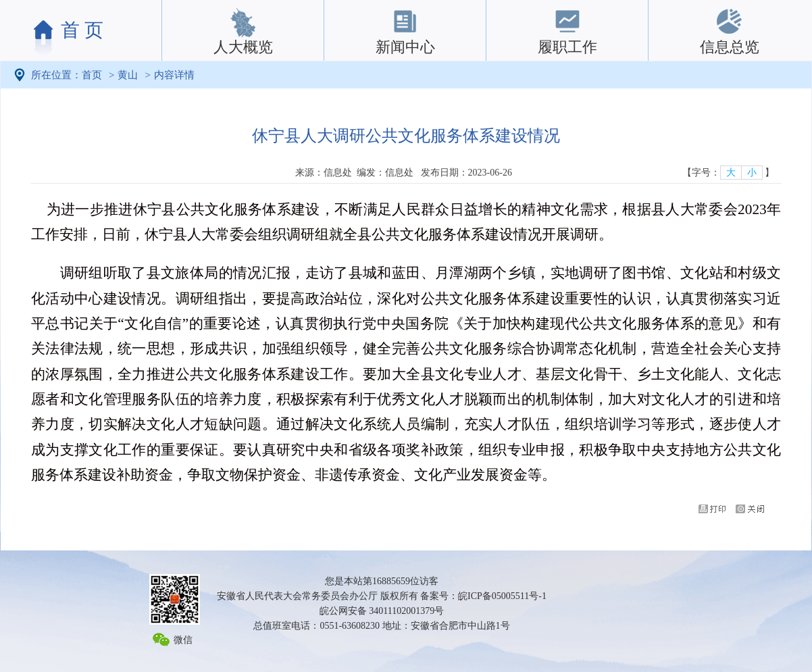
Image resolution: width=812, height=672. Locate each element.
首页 (92, 75)
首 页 (82, 30)
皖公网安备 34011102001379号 (382, 611)
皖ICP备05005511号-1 (502, 596)
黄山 (128, 75)
